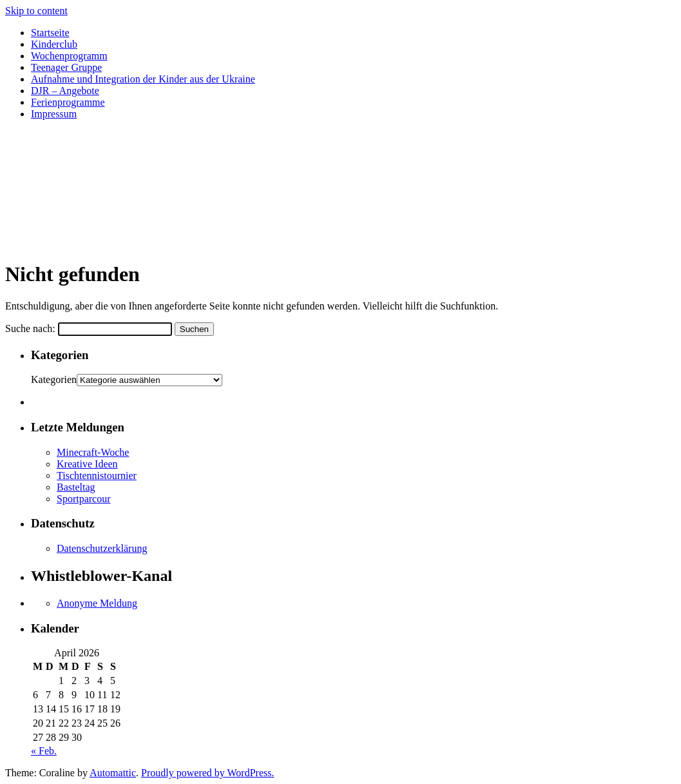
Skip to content (36, 11)
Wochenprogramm (69, 56)
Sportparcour (84, 499)
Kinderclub (54, 44)
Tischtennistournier (97, 475)
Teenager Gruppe (66, 67)
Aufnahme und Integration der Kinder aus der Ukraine (143, 79)
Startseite (50, 33)
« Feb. (44, 751)
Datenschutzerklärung (102, 548)
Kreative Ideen (87, 464)
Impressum (54, 114)
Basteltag (76, 487)
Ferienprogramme (68, 102)
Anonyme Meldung (97, 603)
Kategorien (54, 379)
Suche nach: (30, 328)
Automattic (113, 773)
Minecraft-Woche (93, 452)
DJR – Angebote (65, 91)
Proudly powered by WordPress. (207, 773)
